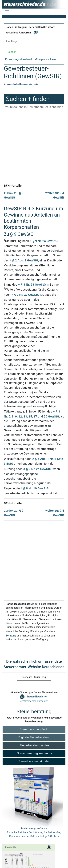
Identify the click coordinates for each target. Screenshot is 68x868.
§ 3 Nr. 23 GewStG (33, 285)
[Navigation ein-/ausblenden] (7, 12)
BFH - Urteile (13, 186)
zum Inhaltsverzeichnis (22, 84)
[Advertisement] (35, 145)
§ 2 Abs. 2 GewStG (25, 260)
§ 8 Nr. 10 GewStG (36, 488)
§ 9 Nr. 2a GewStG (45, 241)
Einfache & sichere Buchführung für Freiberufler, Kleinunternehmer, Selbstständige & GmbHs (34, 832)
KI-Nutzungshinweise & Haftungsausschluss (31, 59)
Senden (12, 52)
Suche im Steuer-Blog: (34, 677)
